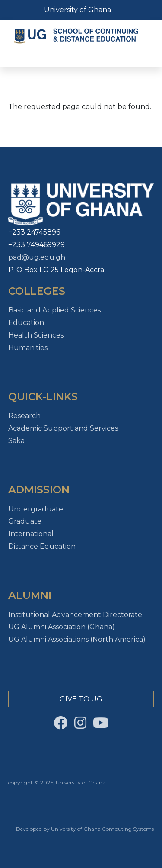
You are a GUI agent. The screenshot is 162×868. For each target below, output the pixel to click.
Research (24, 416)
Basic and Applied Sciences (54, 310)
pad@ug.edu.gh (37, 257)
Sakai (17, 441)
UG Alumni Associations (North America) (77, 639)
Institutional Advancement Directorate (75, 615)
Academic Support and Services (63, 428)
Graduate (25, 521)
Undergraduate (36, 509)
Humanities (28, 348)
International (31, 534)
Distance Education (42, 546)
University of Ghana (78, 10)
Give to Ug (81, 699)
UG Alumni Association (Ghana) (62, 627)
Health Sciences (36, 335)
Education (26, 323)
